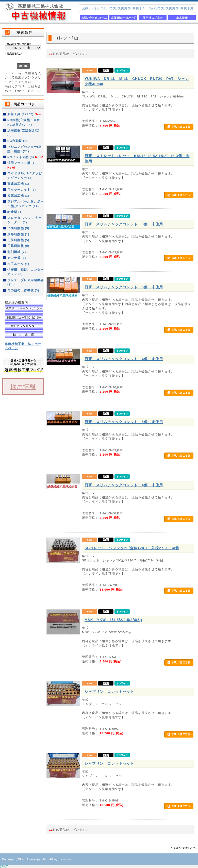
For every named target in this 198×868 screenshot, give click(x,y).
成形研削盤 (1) (18, 234)
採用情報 (23, 386)
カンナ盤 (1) (17, 258)
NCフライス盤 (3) (25, 157)
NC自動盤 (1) (17, 141)
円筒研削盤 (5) (18, 240)
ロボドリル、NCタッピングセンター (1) (25, 175)
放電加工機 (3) (18, 196)
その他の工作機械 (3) (23, 290)
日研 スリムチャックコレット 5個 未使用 (124, 287)
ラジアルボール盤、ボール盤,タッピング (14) (26, 204)
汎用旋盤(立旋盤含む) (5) (23, 132)
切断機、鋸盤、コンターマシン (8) (26, 272)
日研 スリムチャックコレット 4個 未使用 (124, 359)
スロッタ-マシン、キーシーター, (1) (24, 220)
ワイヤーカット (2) (22, 189)
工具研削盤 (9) (18, 246)
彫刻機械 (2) (17, 252)
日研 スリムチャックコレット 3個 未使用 (124, 224)
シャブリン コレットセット (109, 692)
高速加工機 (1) (18, 184)
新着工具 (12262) (25, 114)
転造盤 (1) (15, 212)
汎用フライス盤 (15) (23, 165)
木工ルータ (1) (18, 264)
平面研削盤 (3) (18, 228)
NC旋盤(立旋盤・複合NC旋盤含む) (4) (24, 122)
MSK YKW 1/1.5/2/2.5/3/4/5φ (113, 620)
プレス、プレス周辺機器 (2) (26, 282)
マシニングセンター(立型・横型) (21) (24, 149)
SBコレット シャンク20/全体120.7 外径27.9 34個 (132, 548)
